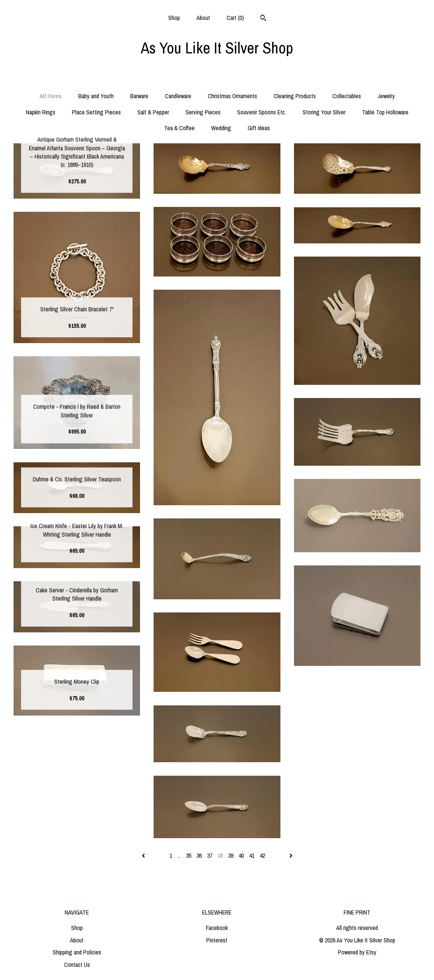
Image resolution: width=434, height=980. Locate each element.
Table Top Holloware (385, 112)
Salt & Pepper (153, 112)
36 (199, 855)
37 (210, 855)
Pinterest (217, 940)
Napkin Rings (41, 112)
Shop (174, 18)
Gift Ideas (259, 128)
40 (241, 855)
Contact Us (77, 965)
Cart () (235, 18)
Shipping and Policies (77, 952)
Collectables (347, 96)
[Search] (263, 19)
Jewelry (386, 96)
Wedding (221, 128)
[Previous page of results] (144, 855)
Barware (139, 96)
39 (231, 855)
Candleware (178, 96)
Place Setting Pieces (96, 112)
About (203, 18)
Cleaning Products (295, 96)
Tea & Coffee (179, 128)
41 (252, 855)
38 (220, 855)
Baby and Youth (96, 96)
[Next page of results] (291, 855)
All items (51, 96)
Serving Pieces (203, 112)
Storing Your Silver (324, 112)
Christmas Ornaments (232, 96)
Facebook (217, 928)
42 (262, 855)
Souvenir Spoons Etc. (262, 112)
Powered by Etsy (357, 952)
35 (189, 855)
